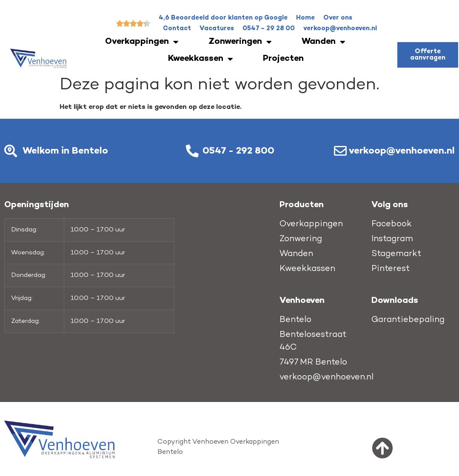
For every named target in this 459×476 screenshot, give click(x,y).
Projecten (283, 59)
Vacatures (217, 29)
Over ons (338, 18)
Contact (177, 29)
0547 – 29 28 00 (269, 29)
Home (305, 18)
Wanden (324, 42)
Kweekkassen (201, 59)
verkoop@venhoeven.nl (340, 29)
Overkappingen (142, 42)
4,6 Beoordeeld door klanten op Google (223, 18)
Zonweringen (240, 42)
